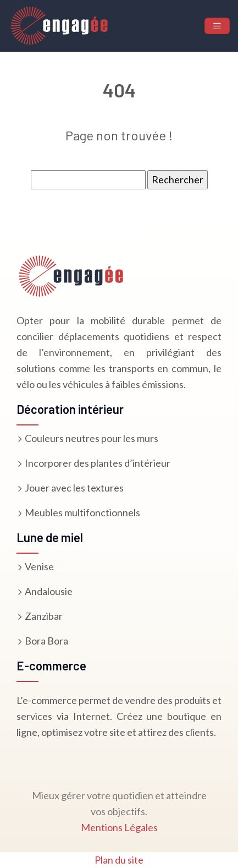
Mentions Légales (119, 827)
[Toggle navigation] (217, 26)
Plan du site (119, 860)
